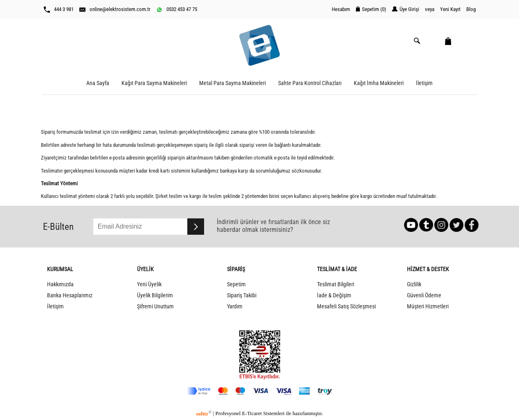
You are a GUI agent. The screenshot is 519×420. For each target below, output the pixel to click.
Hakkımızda (60, 284)
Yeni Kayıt (450, 9)
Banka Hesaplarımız (70, 295)
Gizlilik (414, 284)
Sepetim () (371, 9)
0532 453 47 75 (177, 9)
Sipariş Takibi (242, 295)
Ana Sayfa (98, 83)
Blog (471, 9)
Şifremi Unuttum (155, 307)
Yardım (235, 307)
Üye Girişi (406, 9)
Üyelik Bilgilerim (155, 295)
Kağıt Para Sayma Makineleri (154, 83)
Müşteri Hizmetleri (428, 307)
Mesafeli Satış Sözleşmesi (346, 307)
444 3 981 (59, 9)
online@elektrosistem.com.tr (115, 9)
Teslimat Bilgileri (336, 284)
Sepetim (236, 284)
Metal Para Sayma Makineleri (233, 83)
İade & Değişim (334, 295)
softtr (204, 414)
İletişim (424, 83)
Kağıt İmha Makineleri (379, 83)
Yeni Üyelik (149, 284)
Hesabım (341, 9)
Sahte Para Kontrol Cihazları (310, 83)
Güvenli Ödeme (424, 295)
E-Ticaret (252, 414)
